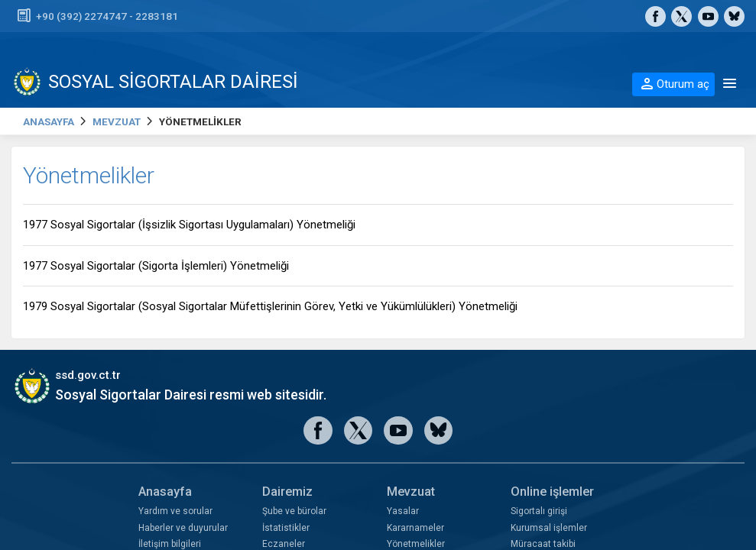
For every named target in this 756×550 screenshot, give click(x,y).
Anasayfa (165, 492)
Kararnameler (415, 528)
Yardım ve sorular (175, 511)
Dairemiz (287, 492)
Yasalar (403, 511)
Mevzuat (411, 492)
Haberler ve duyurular (183, 528)
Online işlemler (552, 492)
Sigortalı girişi (539, 511)
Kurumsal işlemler (549, 528)
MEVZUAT (117, 121)
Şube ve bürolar (294, 511)
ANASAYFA (49, 121)
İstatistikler (286, 528)
